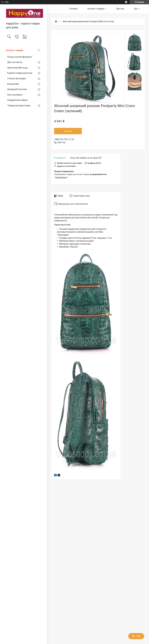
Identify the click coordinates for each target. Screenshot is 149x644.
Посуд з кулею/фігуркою (20, 57)
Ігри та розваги (15, 95)
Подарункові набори (17, 100)
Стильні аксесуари (17, 78)
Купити (68, 131)
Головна (73, 9)
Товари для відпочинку (19, 106)
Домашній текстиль (17, 89)
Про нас (120, 9)
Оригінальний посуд (17, 68)
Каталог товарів (15, 50)
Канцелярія (13, 84)
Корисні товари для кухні (20, 73)
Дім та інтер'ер (15, 62)
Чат (136, 636)
